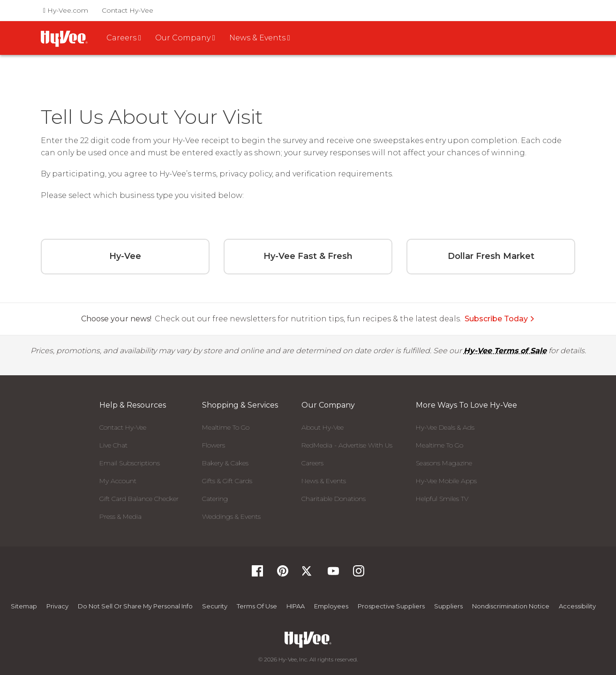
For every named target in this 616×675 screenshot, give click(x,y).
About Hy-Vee (323, 427)
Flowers (214, 445)
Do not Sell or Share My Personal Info (135, 606)
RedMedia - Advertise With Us (347, 445)
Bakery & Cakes (225, 463)
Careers (312, 463)
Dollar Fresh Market (491, 256)
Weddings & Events (231, 516)
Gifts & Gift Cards (227, 481)
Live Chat (113, 445)
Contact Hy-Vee (128, 10)
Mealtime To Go (226, 427)
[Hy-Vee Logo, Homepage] (308, 640)
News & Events (324, 481)
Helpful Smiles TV (442, 499)
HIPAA (296, 606)
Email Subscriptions (130, 463)
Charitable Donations (334, 499)
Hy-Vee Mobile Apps (446, 481)
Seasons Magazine (444, 463)
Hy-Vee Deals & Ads (445, 427)
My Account (118, 481)
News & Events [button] (260, 38)
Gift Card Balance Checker (139, 499)
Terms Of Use (257, 606)
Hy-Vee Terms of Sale (505, 351)
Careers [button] (124, 38)
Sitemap (24, 606)
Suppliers (448, 606)
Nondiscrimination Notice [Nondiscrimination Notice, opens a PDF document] (511, 606)
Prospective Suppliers (391, 606)
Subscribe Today (500, 319)
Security (215, 606)
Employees (331, 606)
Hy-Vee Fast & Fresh (308, 256)
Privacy (57, 606)
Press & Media (120, 516)
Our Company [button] (185, 38)
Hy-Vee (125, 256)
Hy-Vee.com (66, 10)
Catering (215, 499)
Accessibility (577, 606)
